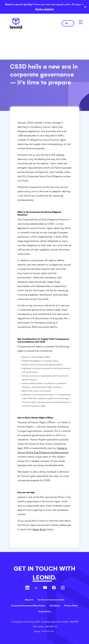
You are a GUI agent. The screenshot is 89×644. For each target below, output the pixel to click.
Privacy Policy (71, 606)
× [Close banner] (85, 7)
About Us (29, 600)
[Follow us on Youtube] (45, 588)
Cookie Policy (44, 612)
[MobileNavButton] (81, 22)
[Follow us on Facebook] (54, 588)
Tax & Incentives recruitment (51, 600)
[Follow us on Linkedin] (27, 588)
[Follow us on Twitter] (36, 588)
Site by (44, 631)
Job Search (55, 606)
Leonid (16, 23)
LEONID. (44, 578)
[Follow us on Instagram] (63, 588)
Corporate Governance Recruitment (28, 606)
